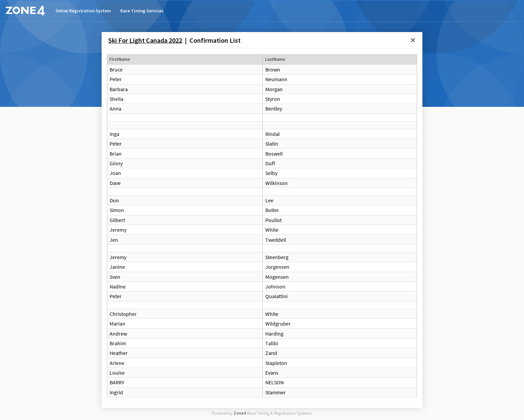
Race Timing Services (142, 11)
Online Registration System (83, 11)
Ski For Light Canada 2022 (145, 40)
